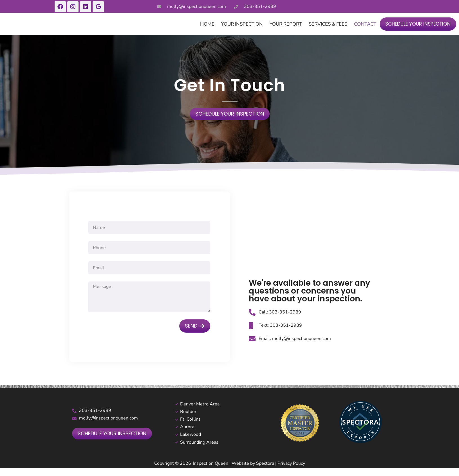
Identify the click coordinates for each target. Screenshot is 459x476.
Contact (365, 31)
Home (207, 31)
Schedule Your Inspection (418, 30)
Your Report (286, 31)
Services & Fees (328, 31)
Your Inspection (242, 31)
